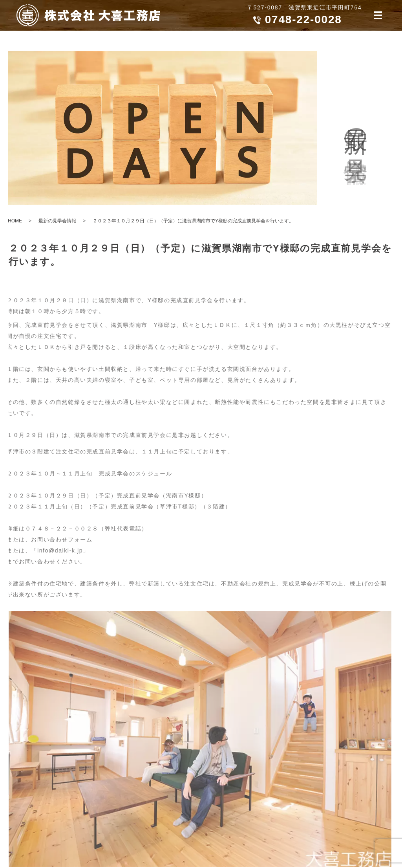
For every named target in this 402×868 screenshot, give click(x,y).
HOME (15, 221)
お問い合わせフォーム (57, 540)
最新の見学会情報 (57, 221)
